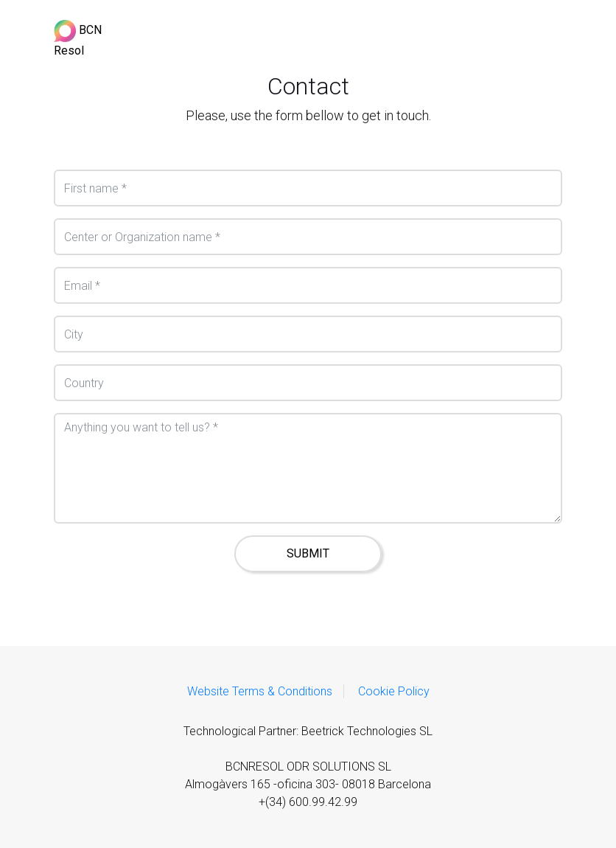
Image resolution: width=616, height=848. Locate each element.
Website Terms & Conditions (260, 691)
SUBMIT (308, 553)
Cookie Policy (394, 691)
